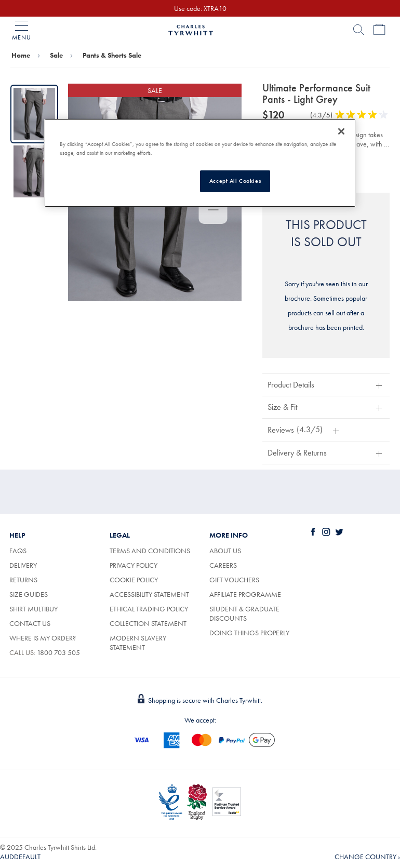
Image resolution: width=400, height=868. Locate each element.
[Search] (358, 30)
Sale (56, 55)
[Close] (341, 131)
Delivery (23, 565)
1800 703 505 (58, 652)
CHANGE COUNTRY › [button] (367, 857)
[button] (326, 385)
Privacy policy (134, 565)
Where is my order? (43, 638)
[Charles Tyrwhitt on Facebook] (315, 532)
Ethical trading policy (149, 609)
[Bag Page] (379, 30)
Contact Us (30, 623)
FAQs (18, 551)
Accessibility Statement (149, 594)
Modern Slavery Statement (138, 643)
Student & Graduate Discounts (244, 613)
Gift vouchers (234, 580)
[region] (200, 163)
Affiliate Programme (245, 594)
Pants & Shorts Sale (112, 55)
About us (225, 551)
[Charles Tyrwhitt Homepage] (191, 29)
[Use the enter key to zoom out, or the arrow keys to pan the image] (213, 211)
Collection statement (148, 623)
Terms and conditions (150, 551)
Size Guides (29, 594)
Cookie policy (134, 580)
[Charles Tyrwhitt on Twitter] (341, 532)
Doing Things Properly (249, 633)
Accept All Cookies (235, 181)
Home (21, 55)
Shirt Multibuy (34, 609)
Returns (23, 580)
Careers (223, 565)
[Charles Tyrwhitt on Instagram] (328, 532)
